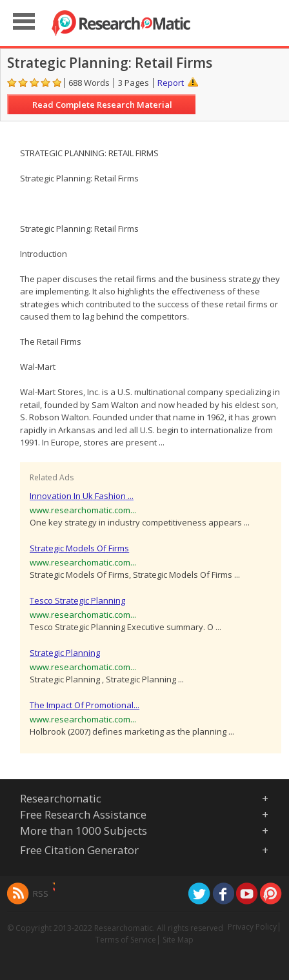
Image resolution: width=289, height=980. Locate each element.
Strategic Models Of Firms (79, 548)
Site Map (178, 940)
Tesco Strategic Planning (77, 600)
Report (171, 83)
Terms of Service (126, 940)
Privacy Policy (252, 927)
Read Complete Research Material (102, 105)
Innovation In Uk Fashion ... (82, 496)
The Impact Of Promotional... (85, 705)
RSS (41, 893)
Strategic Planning (65, 653)
